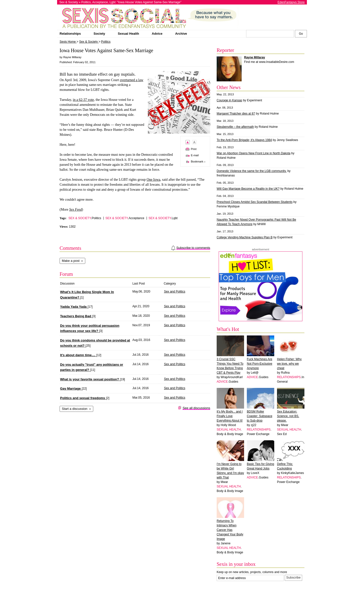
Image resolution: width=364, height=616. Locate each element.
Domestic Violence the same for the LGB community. (252, 171)
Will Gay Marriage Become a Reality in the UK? (248, 189)
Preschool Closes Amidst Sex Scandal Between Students (255, 202)
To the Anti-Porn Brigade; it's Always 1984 (244, 140)
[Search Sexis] (301, 34)
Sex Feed (76, 210)
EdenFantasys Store (291, 2)
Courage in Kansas (229, 100)
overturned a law (132, 80)
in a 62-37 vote (83, 100)
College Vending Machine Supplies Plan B (245, 237)
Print (194, 149)
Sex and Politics (175, 292)
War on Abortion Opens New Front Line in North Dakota (254, 153)
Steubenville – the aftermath (235, 127)
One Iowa (153, 180)
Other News (229, 87)
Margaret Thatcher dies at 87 (236, 114)
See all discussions (196, 408)
